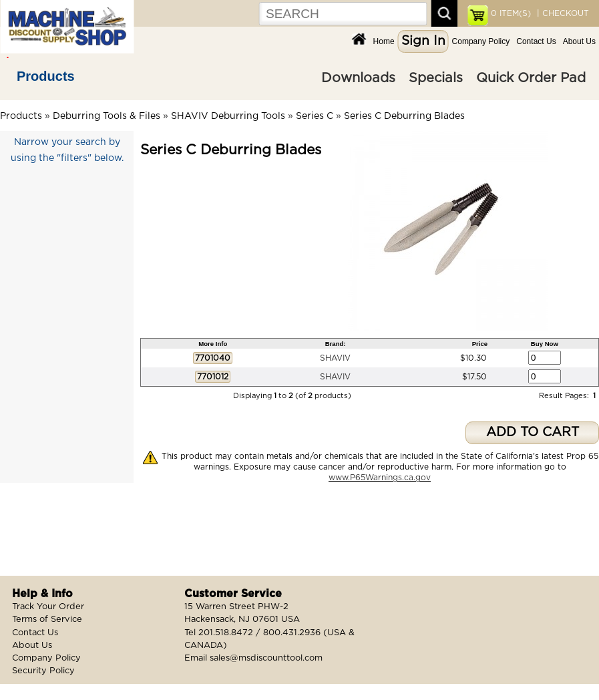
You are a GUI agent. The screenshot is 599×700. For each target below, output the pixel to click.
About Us (579, 41)
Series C (315, 116)
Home (384, 41)
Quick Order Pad (531, 78)
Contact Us (536, 41)
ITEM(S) (511, 13)
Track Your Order (48, 607)
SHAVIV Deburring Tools (228, 116)
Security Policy (43, 671)
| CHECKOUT (562, 13)
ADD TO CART (533, 432)
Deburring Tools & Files (107, 116)
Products (46, 76)
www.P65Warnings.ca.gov (380, 478)
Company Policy (481, 41)
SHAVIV (335, 358)
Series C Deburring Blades (404, 116)
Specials (436, 78)
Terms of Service (47, 620)
